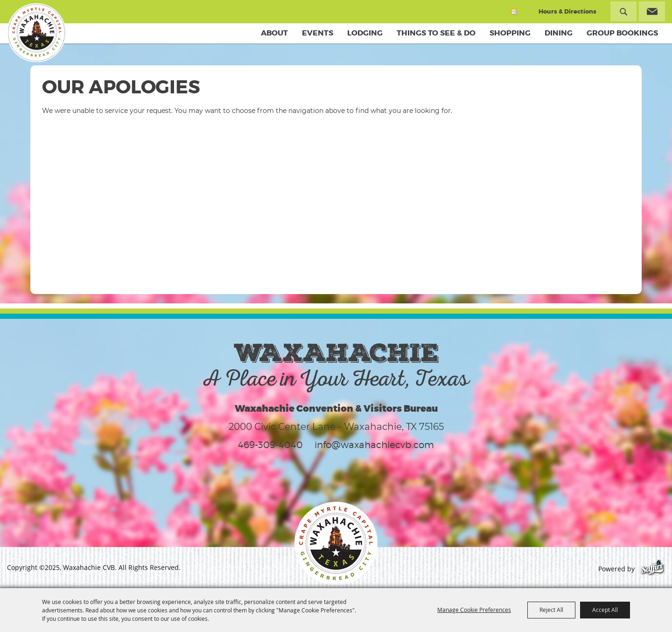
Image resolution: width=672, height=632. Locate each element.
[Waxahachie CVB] (36, 33)
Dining (559, 33)
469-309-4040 (270, 445)
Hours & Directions (567, 11)
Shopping (510, 33)
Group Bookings (622, 33)
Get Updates (652, 11)
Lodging (365, 33)
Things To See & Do (436, 33)
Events (318, 33)
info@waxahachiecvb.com (374, 445)
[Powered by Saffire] (653, 569)
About (274, 33)
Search (623, 11)
